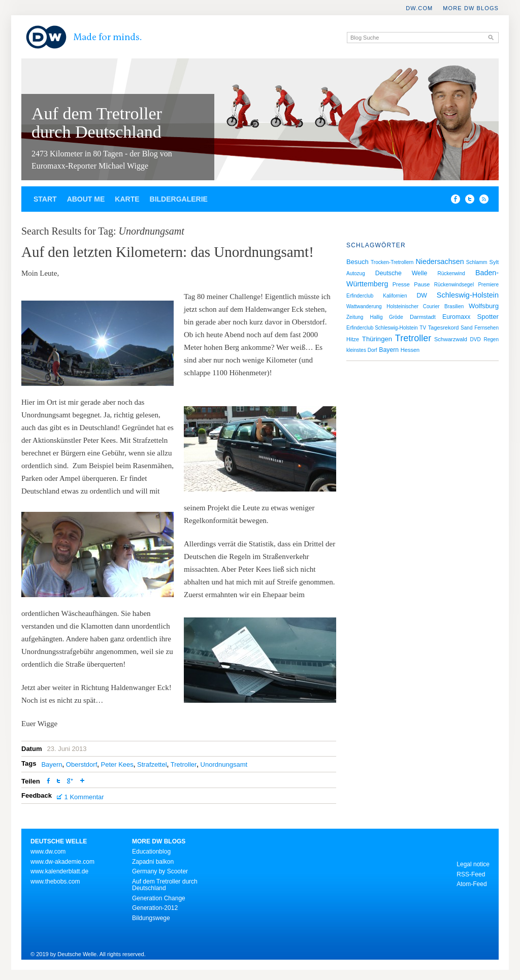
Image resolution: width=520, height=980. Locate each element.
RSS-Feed (471, 874)
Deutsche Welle (401, 273)
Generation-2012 (155, 908)
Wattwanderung (364, 306)
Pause (422, 284)
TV (423, 328)
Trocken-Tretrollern (392, 262)
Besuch (357, 262)
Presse (401, 284)
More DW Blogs (471, 8)
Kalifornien (395, 296)
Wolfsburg (484, 306)
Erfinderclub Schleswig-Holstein (382, 328)
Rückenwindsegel (454, 285)
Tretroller (184, 764)
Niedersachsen (440, 262)
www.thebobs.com (55, 881)
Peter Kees (117, 764)
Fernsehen (486, 328)
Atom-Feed (472, 884)
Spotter (488, 317)
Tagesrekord (444, 328)
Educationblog (151, 852)
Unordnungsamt (224, 764)
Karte (127, 199)
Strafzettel (152, 764)
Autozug (356, 273)
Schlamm (477, 262)
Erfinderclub (360, 296)
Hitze (353, 339)
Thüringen (377, 339)
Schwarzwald (451, 339)
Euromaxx (456, 317)
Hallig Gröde (387, 317)
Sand (466, 328)
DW (422, 296)
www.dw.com (48, 852)
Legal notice (473, 864)
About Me (86, 199)
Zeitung (355, 317)
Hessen (410, 350)
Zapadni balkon (153, 862)
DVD (476, 339)
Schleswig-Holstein (468, 295)
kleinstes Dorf (362, 350)
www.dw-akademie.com (62, 862)
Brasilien (454, 306)
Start (45, 199)
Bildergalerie (179, 199)
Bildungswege (151, 918)
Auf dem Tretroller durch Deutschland (97, 123)
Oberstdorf (82, 764)
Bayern (52, 764)
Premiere (488, 285)
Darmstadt (423, 317)
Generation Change (159, 898)
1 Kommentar (84, 797)
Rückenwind (451, 273)
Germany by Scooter (160, 871)
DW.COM (419, 8)
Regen (491, 339)
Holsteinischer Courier (413, 306)
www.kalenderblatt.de (59, 871)
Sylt (494, 262)
